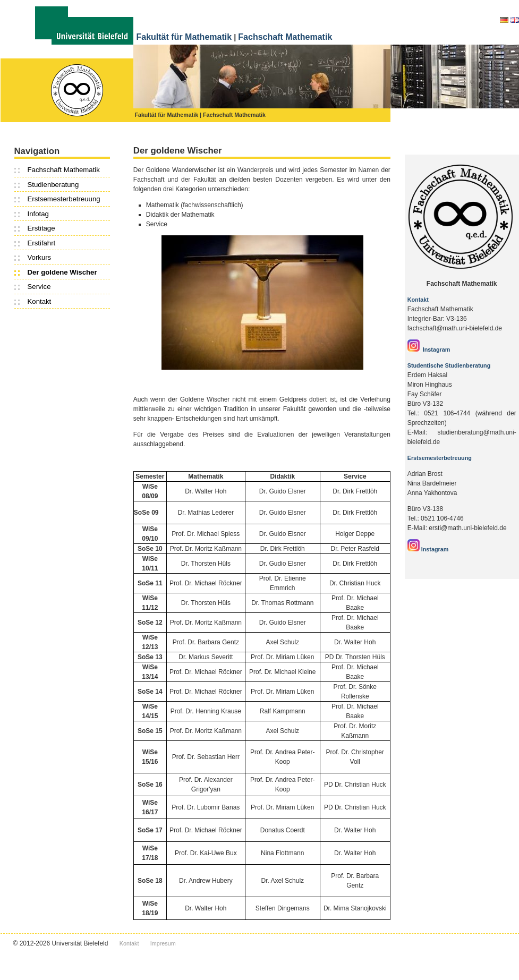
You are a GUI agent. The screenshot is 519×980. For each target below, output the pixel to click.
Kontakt (40, 301)
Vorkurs (40, 257)
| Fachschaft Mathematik (233, 115)
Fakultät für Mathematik (184, 37)
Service (39, 287)
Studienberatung (53, 185)
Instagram (429, 350)
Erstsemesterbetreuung (64, 199)
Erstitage (41, 228)
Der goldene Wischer (62, 272)
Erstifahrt (42, 243)
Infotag (38, 214)
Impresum (163, 943)
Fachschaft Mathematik (285, 37)
